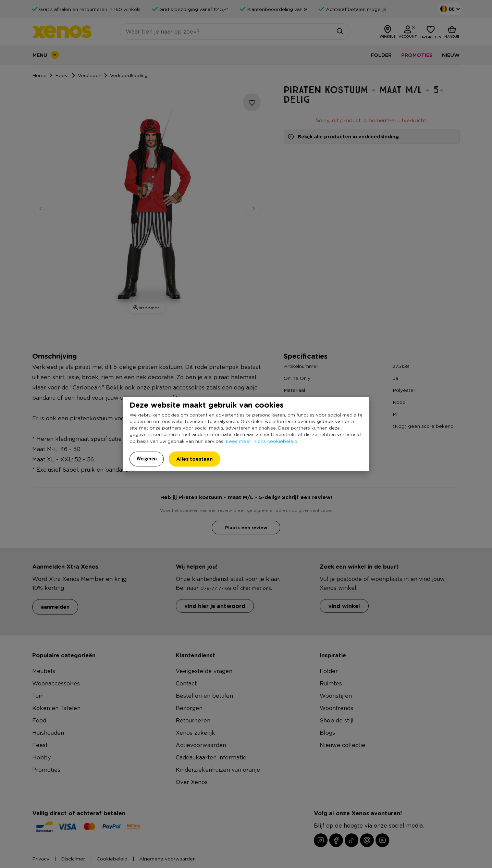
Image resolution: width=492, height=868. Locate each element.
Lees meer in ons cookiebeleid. (262, 441)
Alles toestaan (194, 459)
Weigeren (147, 459)
